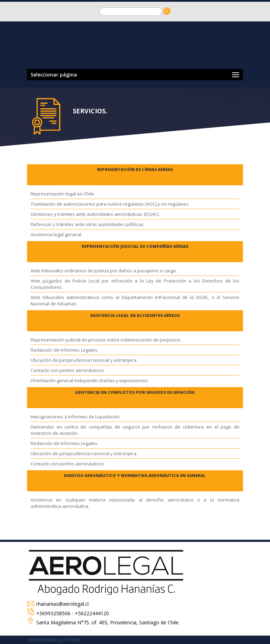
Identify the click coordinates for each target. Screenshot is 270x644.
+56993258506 (53, 613)
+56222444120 (92, 613)
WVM (73, 640)
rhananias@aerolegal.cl (58, 604)
